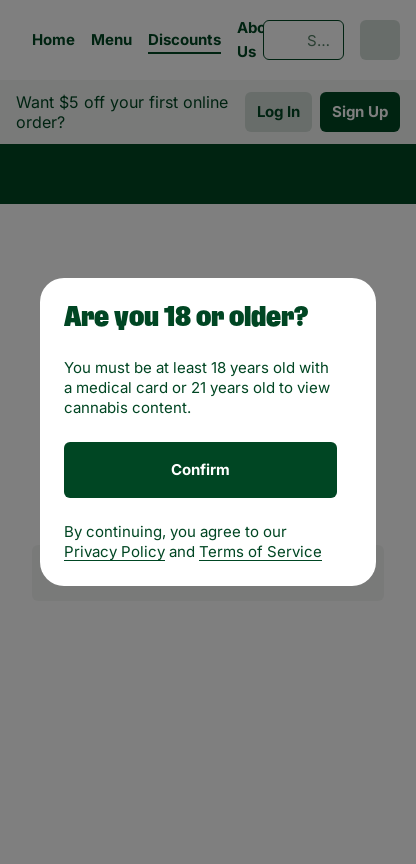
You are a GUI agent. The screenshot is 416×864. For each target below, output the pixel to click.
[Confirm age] (200, 470)
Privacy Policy (114, 551)
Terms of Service (260, 551)
